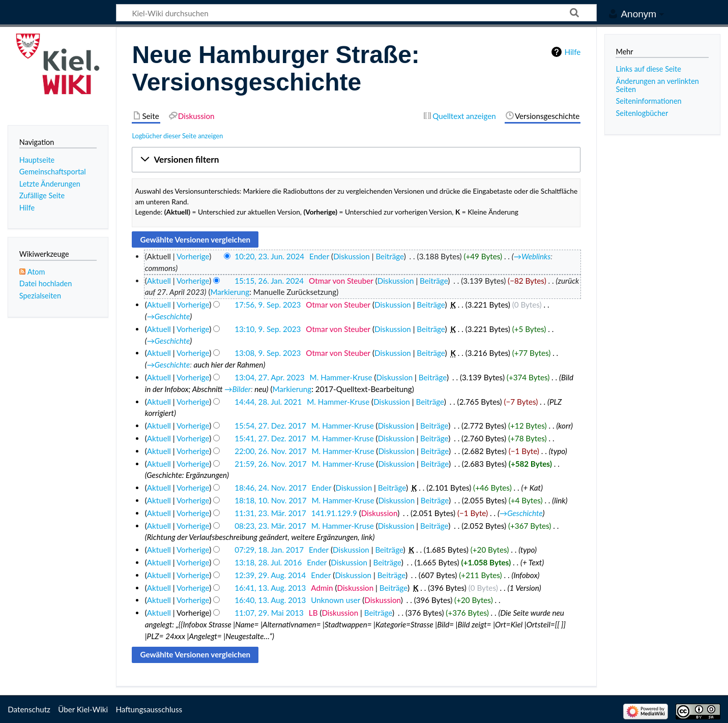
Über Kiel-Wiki (83, 709)
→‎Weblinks (532, 256)
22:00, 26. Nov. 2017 (270, 451)
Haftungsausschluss (149, 709)
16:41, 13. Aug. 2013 (270, 588)
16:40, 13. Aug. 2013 (270, 600)
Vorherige (193, 256)
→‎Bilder (238, 389)
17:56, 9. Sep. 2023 (268, 305)
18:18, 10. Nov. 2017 (270, 500)
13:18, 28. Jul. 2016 (268, 562)
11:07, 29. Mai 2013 (269, 613)
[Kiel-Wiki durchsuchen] (356, 13)
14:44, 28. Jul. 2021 (268, 402)
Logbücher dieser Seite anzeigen (177, 136)
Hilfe (572, 52)
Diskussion (352, 256)
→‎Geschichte (169, 316)
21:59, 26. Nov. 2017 (270, 464)
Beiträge (389, 256)
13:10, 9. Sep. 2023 (268, 329)
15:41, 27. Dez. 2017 (270, 438)
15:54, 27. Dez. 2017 (270, 426)
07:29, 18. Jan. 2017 (269, 550)
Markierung (230, 292)
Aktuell (159, 281)
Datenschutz (29, 709)
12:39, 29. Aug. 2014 (270, 575)
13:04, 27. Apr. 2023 (269, 377)
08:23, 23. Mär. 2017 (270, 526)
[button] (356, 160)
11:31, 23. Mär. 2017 (270, 513)
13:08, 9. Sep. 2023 (268, 353)
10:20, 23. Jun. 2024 (269, 256)
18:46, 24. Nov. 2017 (270, 488)
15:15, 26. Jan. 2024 (269, 281)
